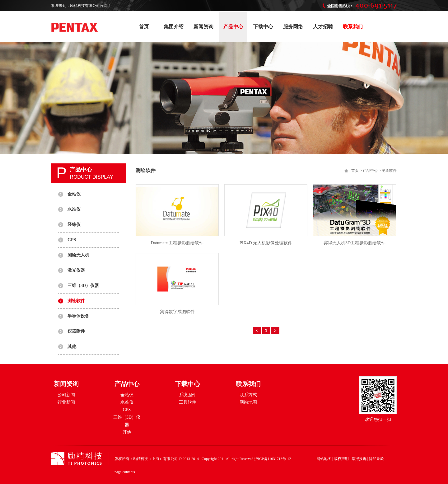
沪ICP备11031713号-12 (273, 459)
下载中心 (263, 27)
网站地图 (248, 402)
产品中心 (233, 27)
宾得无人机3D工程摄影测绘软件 (355, 243)
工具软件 (188, 402)
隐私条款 (376, 459)
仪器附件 (76, 331)
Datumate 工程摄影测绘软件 (177, 243)
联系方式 (248, 395)
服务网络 (293, 27)
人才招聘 (323, 27)
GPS (72, 240)
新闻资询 (203, 27)
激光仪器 (76, 270)
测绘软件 (76, 301)
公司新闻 (66, 395)
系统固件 (188, 395)
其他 (72, 347)
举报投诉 (359, 459)
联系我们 (353, 27)
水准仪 (74, 209)
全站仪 (74, 194)
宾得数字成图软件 (177, 312)
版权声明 (341, 459)
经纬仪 (74, 225)
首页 (144, 27)
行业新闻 (66, 402)
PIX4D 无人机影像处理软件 (266, 243)
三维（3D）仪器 (83, 286)
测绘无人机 (78, 255)
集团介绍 (174, 27)
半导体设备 (78, 316)
